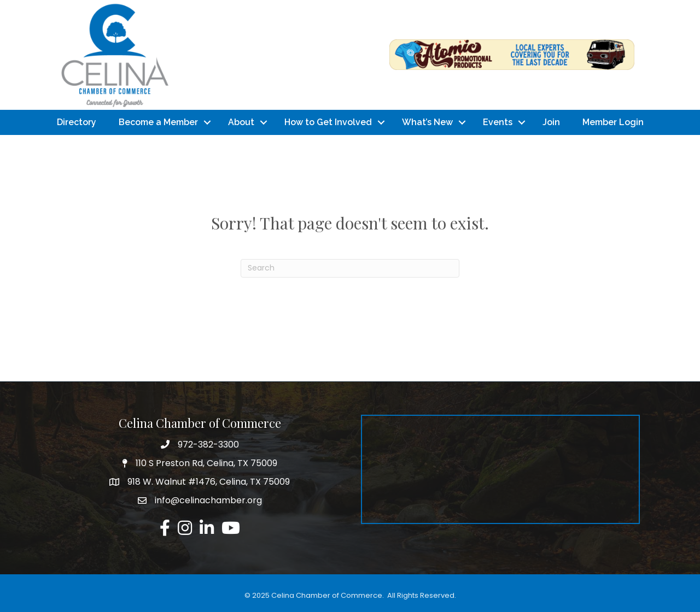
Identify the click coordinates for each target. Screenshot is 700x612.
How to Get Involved (328, 122)
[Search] (350, 268)
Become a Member (158, 122)
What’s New (427, 122)
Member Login (613, 122)
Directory (77, 122)
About (241, 122)
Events (498, 122)
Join (551, 122)
